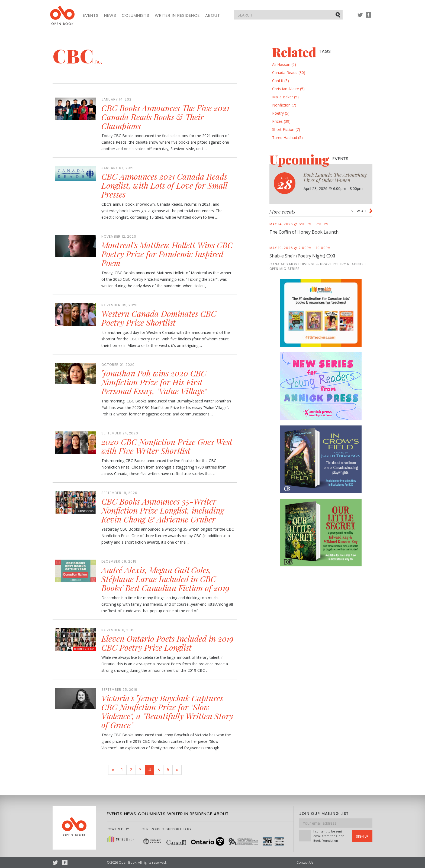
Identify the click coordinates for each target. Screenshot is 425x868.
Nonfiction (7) (284, 105)
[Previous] (113, 770)
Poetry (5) (281, 113)
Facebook (368, 17)
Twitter (360, 17)
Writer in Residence (177, 15)
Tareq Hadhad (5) (287, 138)
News (110, 15)
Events (91, 15)
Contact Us (305, 862)
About (213, 15)
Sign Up (362, 836)
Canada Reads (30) (289, 72)
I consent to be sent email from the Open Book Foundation (329, 836)
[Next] (177, 770)
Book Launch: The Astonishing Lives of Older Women (335, 178)
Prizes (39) (281, 121)
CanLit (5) (281, 81)
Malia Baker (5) (285, 97)
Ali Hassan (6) (284, 64)
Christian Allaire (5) (288, 89)
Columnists (136, 15)
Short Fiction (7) (286, 129)
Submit (338, 15)
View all (359, 211)
